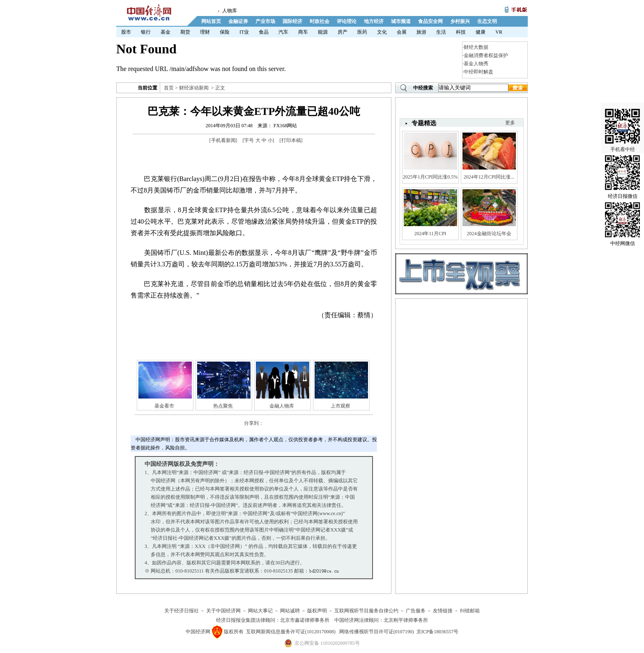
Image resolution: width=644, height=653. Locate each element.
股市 (126, 32)
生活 (441, 32)
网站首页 (211, 21)
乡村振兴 (460, 21)
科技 (461, 32)
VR (499, 32)
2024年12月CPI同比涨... (489, 177)
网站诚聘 (290, 611)
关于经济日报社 (182, 611)
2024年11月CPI (430, 234)
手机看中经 (622, 124)
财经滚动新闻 (194, 88)
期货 (185, 32)
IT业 (244, 32)
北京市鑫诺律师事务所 (305, 620)
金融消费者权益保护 (486, 55)
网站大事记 (260, 611)
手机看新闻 (223, 140)
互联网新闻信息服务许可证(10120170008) (291, 632)
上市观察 (340, 406)
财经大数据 (476, 47)
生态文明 (487, 21)
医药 (362, 32)
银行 (146, 32)
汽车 (283, 32)
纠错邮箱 (470, 611)
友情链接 (443, 611)
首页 (169, 88)
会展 (402, 32)
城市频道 (401, 21)
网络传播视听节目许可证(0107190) (377, 632)
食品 (264, 32)
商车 (303, 32)
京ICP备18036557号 (438, 632)
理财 (205, 32)
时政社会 (320, 21)
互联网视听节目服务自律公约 (366, 611)
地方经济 (374, 21)
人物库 (230, 11)
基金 (166, 32)
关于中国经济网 (223, 611)
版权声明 (317, 611)
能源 (323, 32)
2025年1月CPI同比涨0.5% (430, 177)
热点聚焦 (223, 406)
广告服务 (416, 611)
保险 (225, 32)
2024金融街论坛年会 (489, 234)
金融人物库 (282, 406)
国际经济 (292, 21)
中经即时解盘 (478, 72)
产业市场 (265, 21)
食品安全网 (430, 21)
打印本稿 (291, 140)
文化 (382, 32)
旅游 (421, 32)
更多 (510, 123)
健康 (481, 32)
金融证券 (238, 21)
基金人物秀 (476, 64)
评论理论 (347, 21)
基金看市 (164, 406)
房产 (343, 32)
